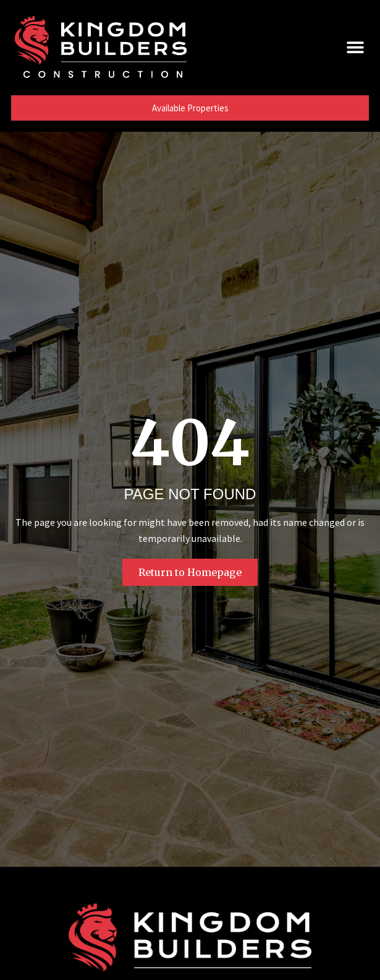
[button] (355, 47)
